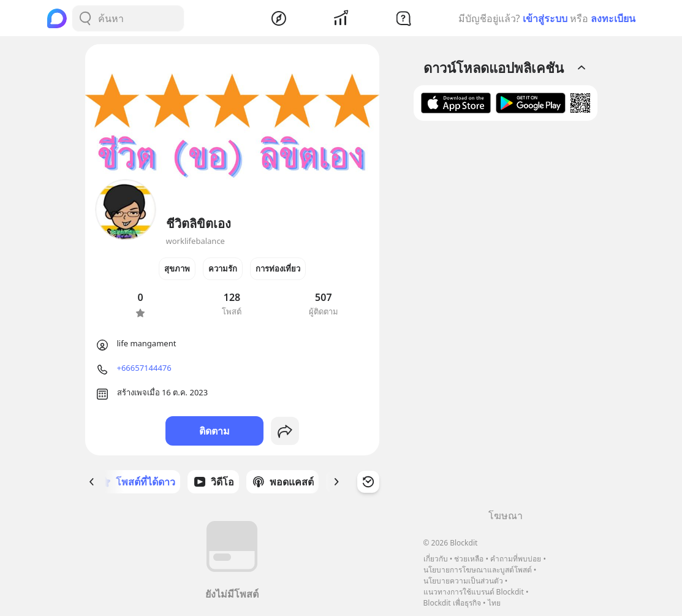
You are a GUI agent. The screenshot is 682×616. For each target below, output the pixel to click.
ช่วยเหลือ (469, 559)
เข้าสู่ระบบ (545, 18)
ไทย (494, 603)
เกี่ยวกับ (436, 559)
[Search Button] (85, 18)
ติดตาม (214, 431)
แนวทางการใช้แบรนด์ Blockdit (474, 592)
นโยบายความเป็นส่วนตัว (463, 581)
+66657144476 (144, 368)
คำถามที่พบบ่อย (516, 559)
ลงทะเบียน (613, 18)
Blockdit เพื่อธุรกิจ (452, 603)
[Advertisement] (506, 319)
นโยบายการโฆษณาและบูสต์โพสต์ (478, 570)
